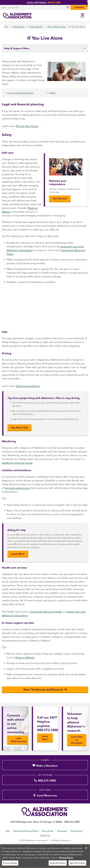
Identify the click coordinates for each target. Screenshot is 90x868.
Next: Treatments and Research (45, 690)
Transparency (76, 831)
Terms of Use (47, 831)
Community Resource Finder (46, 612)
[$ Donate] (82, 8)
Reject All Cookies (77, 863)
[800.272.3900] (45, 779)
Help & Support (20, 27)
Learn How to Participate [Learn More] (77, 740)
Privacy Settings (10, 863)
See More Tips (20, 428)
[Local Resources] (45, 794)
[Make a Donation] (45, 764)
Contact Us (45, 835)
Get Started (60, 199)
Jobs (8, 831)
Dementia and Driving (28, 387)
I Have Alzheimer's (37, 27)
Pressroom (62, 831)
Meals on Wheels (25, 658)
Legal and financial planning (21, 94)
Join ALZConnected (19, 740)
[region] (45, 856)
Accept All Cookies (58, 863)
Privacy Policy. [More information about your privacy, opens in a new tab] (66, 858)
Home (8, 27)
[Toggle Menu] (85, 16)
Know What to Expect (58, 27)
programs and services (17, 489)
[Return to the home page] (17, 16)
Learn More (18, 554)
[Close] (86, 848)
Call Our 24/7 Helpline (38, 3)
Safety (53, 94)
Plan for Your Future (27, 127)
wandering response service (17, 463)
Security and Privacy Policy (26, 831)
